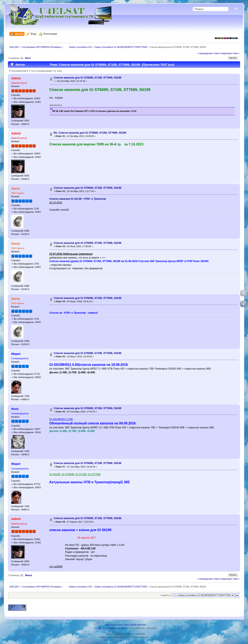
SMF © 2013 (123, 625)
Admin (16, 78)
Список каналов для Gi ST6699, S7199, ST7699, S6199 (88, 78)
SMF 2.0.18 (111, 625)
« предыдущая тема (208, 53)
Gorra (15, 188)
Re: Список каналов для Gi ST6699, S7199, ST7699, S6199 (90, 133)
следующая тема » (230, 53)
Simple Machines (138, 625)
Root (15, 409)
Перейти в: (166, 595)
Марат (16, 354)
